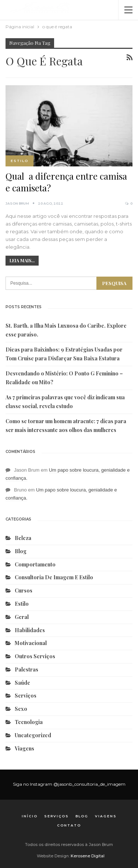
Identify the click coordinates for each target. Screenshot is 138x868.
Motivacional (31, 643)
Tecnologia (29, 722)
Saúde (22, 683)
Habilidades (30, 630)
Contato (69, 825)
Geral (22, 617)
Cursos (24, 590)
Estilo (20, 161)
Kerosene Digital (88, 856)
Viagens (24, 748)
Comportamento (35, 564)
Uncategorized (33, 735)
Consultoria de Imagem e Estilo (54, 577)
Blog (21, 551)
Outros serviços (35, 656)
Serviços (26, 696)
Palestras (26, 669)
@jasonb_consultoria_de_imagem (89, 784)
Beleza (23, 538)
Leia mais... (22, 260)
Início (30, 816)
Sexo (21, 709)
